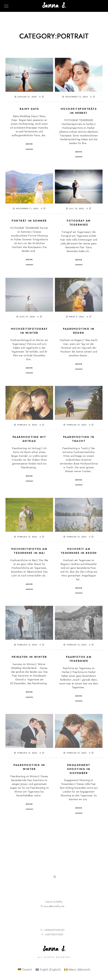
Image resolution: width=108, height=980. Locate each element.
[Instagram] (55, 878)
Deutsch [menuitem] (27, 971)
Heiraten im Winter (29, 657)
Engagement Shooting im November (79, 769)
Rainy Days (29, 109)
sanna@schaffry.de (54, 907)
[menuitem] (25, 971)
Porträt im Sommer (29, 221)
